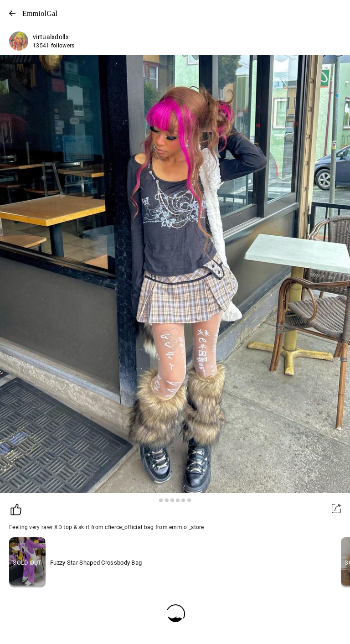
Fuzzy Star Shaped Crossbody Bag (96, 563)
